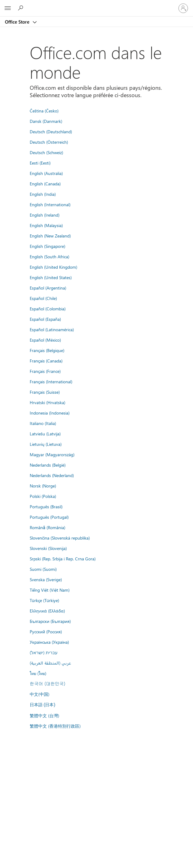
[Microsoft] (96, 5)
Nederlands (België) (48, 465)
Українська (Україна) (49, 642)
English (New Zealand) (50, 236)
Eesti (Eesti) (40, 163)
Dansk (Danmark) (46, 121)
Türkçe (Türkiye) (44, 600)
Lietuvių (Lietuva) (46, 444)
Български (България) (50, 621)
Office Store (18, 22)
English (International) (50, 204)
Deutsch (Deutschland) (51, 131)
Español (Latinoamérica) (52, 329)
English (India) (43, 194)
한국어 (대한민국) (47, 684)
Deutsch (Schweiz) (46, 152)
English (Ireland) (45, 215)
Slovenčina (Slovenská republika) (60, 538)
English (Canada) (45, 184)
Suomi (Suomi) (43, 569)
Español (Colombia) (48, 309)
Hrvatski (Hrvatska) (47, 402)
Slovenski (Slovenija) (48, 548)
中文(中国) (40, 694)
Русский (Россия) (46, 631)
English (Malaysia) (46, 225)
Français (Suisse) (45, 392)
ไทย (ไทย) (38, 673)
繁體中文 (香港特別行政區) (55, 726)
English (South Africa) (49, 256)
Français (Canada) (46, 361)
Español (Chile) (43, 298)
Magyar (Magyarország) (52, 454)
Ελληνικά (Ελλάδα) (47, 611)
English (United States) (51, 277)
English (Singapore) (47, 246)
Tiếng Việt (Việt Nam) (50, 590)
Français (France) (45, 371)
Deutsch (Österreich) (49, 142)
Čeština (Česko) (44, 111)
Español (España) (45, 319)
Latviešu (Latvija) (45, 434)
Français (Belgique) (47, 350)
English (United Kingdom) (53, 267)
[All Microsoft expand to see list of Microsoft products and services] (8, 8)
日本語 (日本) (43, 705)
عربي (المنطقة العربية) (50, 663)
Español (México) (45, 340)
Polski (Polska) (43, 496)
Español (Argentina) (48, 288)
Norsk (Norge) (43, 486)
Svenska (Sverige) (46, 579)
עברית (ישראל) (44, 652)
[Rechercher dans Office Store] (21, 8)
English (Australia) (46, 173)
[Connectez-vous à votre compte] (183, 8)
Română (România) (47, 527)
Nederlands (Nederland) (52, 475)
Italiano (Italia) (43, 423)
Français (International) (51, 381)
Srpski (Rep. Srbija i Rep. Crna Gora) (63, 559)
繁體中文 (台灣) (44, 715)
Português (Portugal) (49, 517)
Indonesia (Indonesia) (50, 413)
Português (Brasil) (46, 506)
